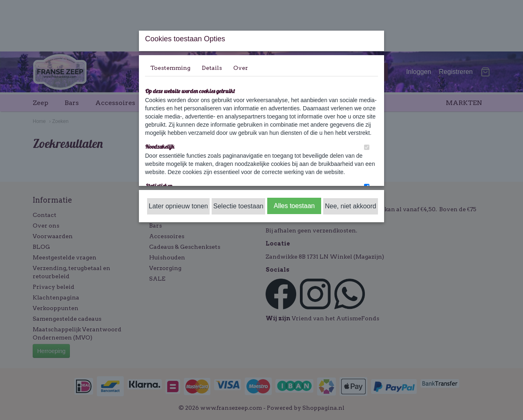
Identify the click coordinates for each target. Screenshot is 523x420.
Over (241, 68)
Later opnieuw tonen (178, 206)
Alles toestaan (294, 206)
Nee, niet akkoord (350, 206)
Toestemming (170, 68)
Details (212, 68)
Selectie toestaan (238, 206)
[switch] (367, 147)
